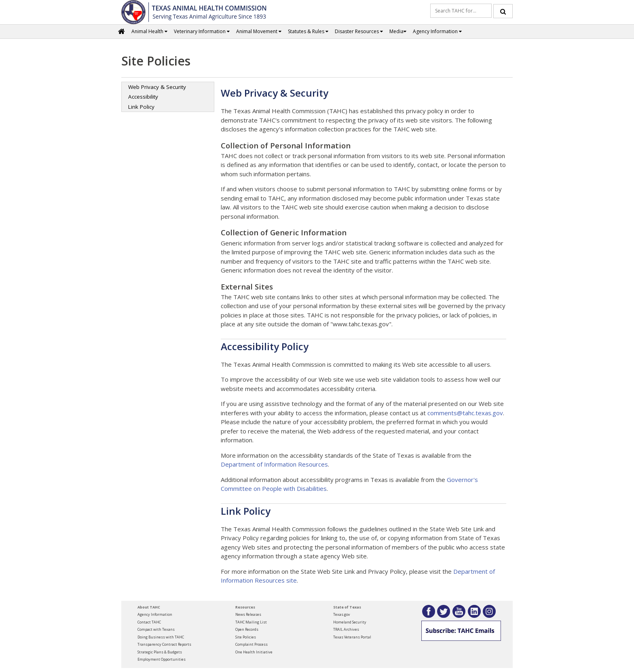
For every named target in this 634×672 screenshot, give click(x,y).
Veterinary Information (202, 31)
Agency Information (437, 31)
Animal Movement (259, 31)
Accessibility (143, 97)
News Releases (248, 614)
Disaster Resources (359, 31)
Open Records (247, 629)
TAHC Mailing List (251, 622)
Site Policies (246, 637)
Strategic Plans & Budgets (160, 652)
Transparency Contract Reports (164, 644)
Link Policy (141, 107)
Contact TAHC (149, 622)
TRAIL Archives (346, 629)
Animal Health (149, 31)
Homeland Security (350, 622)
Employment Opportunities (162, 659)
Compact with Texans (156, 629)
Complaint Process (251, 644)
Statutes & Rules (308, 31)
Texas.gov (342, 614)
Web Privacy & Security (157, 87)
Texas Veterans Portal (352, 637)
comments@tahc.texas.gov (465, 413)
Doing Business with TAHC (161, 637)
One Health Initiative (254, 652)
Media (398, 31)
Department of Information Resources (274, 464)
